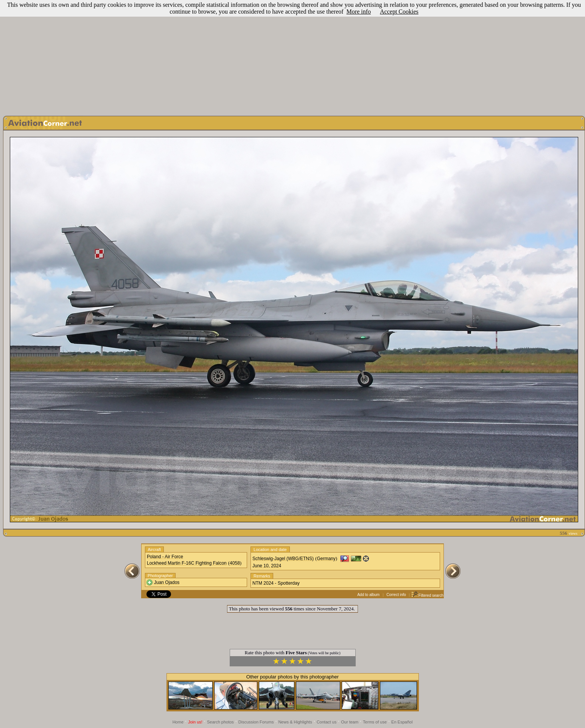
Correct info (396, 595)
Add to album (368, 595)
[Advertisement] (292, 56)
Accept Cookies (399, 12)
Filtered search (427, 595)
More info (359, 12)
